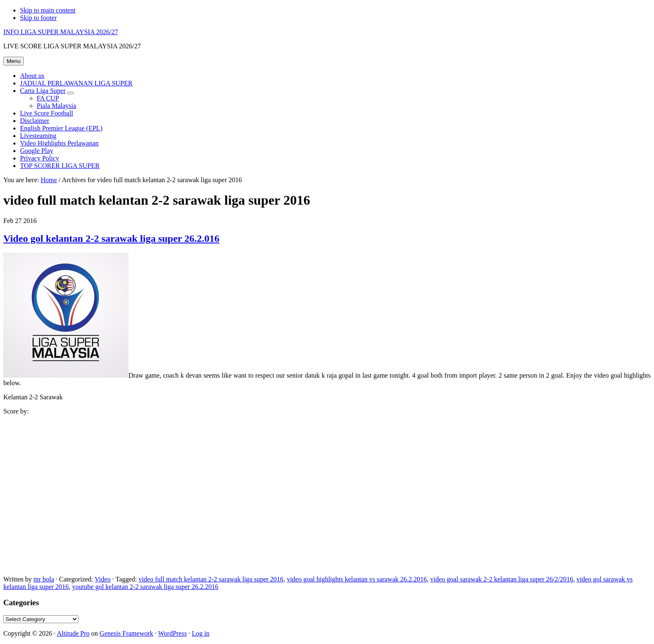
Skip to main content (48, 10)
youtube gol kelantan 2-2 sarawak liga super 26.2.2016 (145, 587)
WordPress (172, 633)
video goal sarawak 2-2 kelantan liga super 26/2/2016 (502, 579)
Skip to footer (38, 18)
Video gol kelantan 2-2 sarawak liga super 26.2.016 (111, 238)
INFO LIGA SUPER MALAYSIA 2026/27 (61, 32)
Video (103, 579)
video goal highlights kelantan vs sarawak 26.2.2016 (357, 579)
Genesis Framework (126, 633)
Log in (201, 633)
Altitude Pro (73, 633)
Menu (14, 61)
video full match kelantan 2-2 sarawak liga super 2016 (211, 579)
